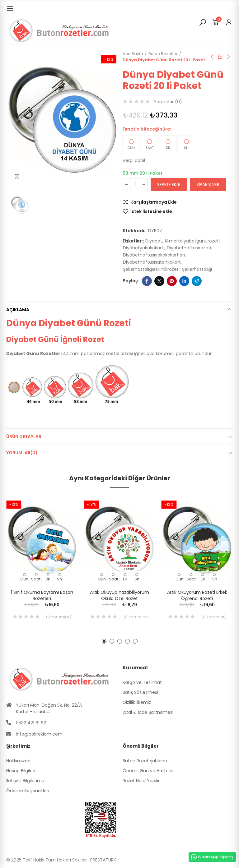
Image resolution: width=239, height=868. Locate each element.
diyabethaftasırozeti (189, 248)
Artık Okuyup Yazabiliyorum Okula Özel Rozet (119, 595)
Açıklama (18, 310)
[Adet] (135, 185)
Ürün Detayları (24, 436)
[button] (104, 641)
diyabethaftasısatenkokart (152, 262)
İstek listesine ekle (151, 211)
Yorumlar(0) (22, 453)
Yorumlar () (168, 102)
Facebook (147, 281)
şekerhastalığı (197, 269)
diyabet (154, 241)
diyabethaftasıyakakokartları (154, 255)
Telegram (197, 281)
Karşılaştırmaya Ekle (154, 202)
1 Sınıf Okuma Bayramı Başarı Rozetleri (42, 595)
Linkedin (184, 281)
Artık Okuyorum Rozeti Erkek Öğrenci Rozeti (197, 595)
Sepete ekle (169, 185)
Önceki (213, 57)
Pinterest (172, 281)
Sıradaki (228, 57)
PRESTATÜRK (103, 860)
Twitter (159, 281)
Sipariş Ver (208, 185)
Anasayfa (220, 57)
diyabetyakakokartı (144, 248)
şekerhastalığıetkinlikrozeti (151, 269)
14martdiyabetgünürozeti (192, 241)
